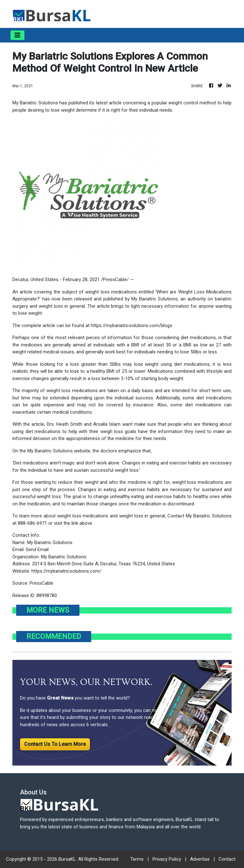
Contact (227, 859)
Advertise (200, 859)
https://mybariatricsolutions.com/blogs (132, 325)
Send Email (37, 549)
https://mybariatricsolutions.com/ (66, 571)
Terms (137, 859)
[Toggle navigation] (17, 35)
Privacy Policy (167, 859)
